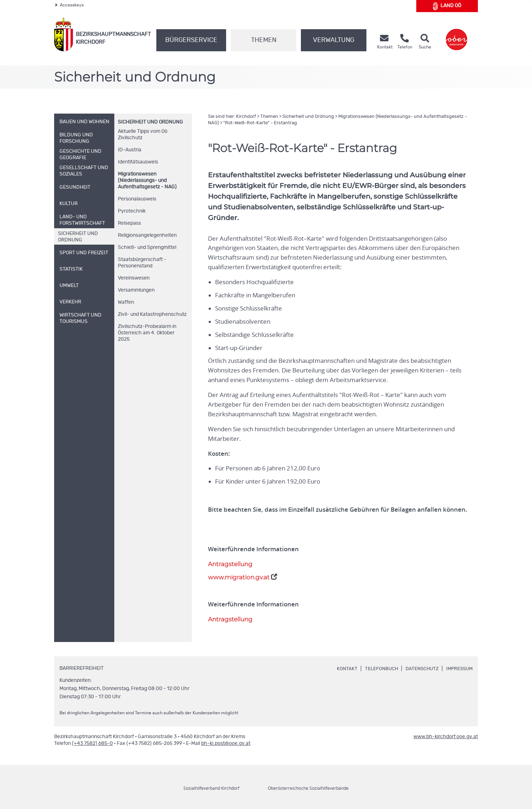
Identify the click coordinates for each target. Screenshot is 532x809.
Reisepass (129, 223)
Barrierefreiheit (82, 668)
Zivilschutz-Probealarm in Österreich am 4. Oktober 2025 (147, 333)
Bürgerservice (191, 40)
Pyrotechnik (132, 211)
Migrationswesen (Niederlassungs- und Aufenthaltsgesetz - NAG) (147, 181)
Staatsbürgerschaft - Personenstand (142, 263)
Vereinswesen (134, 278)
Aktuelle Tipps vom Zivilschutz (143, 135)
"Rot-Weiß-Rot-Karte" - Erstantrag (260, 123)
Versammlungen (136, 290)
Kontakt (342, 669)
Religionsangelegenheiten (147, 235)
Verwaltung (334, 40)
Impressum (458, 669)
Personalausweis (137, 199)
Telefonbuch (377, 669)
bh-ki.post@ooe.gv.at (226, 743)
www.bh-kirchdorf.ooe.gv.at (446, 737)
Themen (264, 40)
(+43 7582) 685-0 (92, 743)
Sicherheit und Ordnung (150, 122)
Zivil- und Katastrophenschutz (152, 314)
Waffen (126, 302)
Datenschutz (419, 669)
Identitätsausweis (138, 162)
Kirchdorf (246, 117)
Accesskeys (70, 5)
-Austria (130, 150)
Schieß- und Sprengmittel (147, 247)
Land (447, 6)
